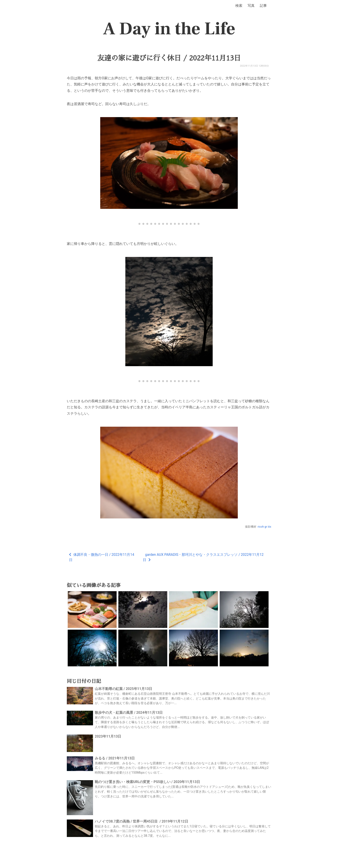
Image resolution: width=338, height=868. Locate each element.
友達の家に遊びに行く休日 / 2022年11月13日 (169, 58)
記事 (263, 6)
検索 (239, 6)
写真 (251, 6)
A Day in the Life (169, 29)
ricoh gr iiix (264, 527)
